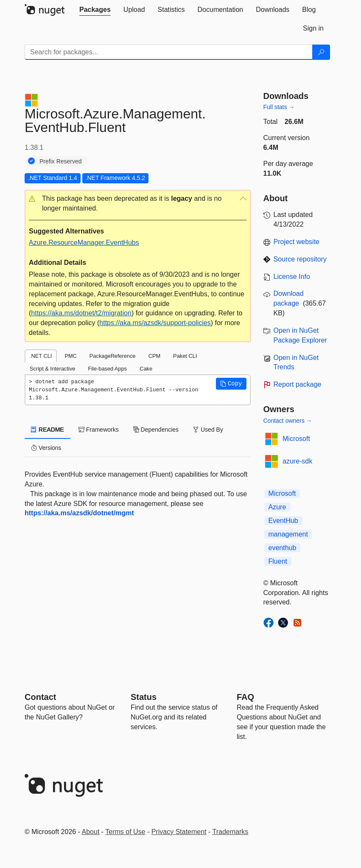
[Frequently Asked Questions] (245, 697)
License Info (292, 277)
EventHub (283, 521)
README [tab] (48, 430)
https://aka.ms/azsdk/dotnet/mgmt (79, 513)
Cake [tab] (146, 369)
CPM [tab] (154, 356)
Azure (277, 507)
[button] (138, 204)
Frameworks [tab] (99, 430)
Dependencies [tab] (156, 430)
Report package (298, 384)
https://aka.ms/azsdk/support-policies (155, 323)
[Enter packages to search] (169, 52)
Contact (40, 697)
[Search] (321, 52)
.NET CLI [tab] (41, 356)
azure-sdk (297, 461)
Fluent (278, 561)
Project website (297, 242)
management (288, 534)
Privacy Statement (179, 832)
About (91, 832)
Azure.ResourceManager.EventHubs (84, 243)
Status (144, 697)
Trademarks (231, 832)
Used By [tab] (208, 430)
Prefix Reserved (61, 161)
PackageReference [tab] (113, 356)
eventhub (283, 548)
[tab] (95, 10)
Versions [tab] (46, 448)
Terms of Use (125, 832)
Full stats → (279, 107)
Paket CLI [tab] (185, 356)
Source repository (300, 259)
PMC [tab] (70, 356)
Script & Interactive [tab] (52, 369)
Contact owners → (288, 421)
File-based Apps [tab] (107, 369)
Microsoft (296, 439)
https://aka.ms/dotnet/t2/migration (81, 313)
